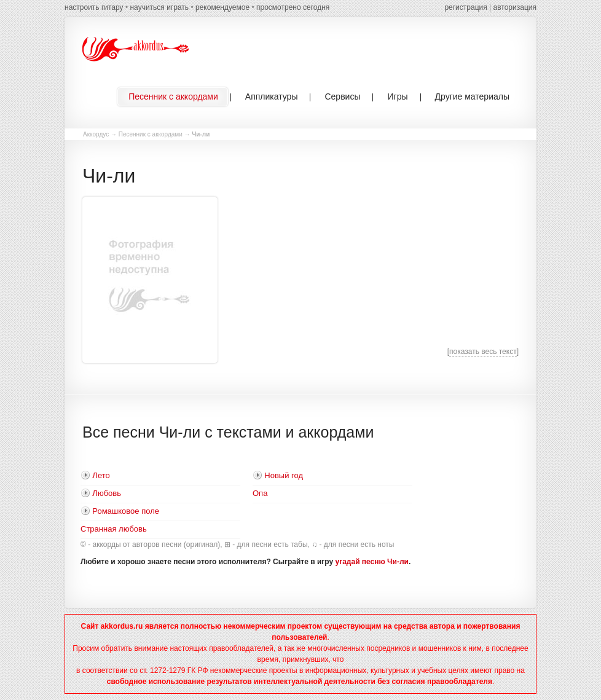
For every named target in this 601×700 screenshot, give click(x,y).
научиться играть (159, 7)
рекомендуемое (222, 7)
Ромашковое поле (126, 511)
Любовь (107, 493)
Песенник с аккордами (151, 134)
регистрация (465, 7)
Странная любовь (114, 529)
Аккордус (96, 134)
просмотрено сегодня (293, 7)
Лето (101, 475)
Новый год (284, 475)
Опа (260, 493)
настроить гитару (94, 7)
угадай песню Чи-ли (372, 562)
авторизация (515, 7)
